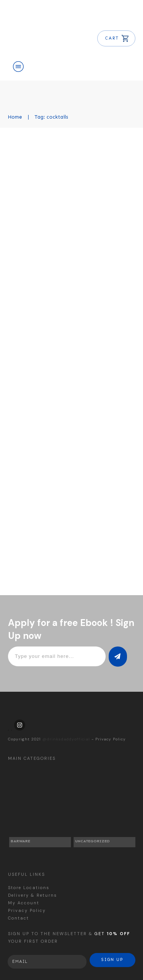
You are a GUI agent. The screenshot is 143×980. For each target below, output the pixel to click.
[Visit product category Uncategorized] (104, 809)
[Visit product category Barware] (40, 809)
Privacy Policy (111, 739)
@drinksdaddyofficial (66, 739)
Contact (18, 918)
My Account (24, 903)
